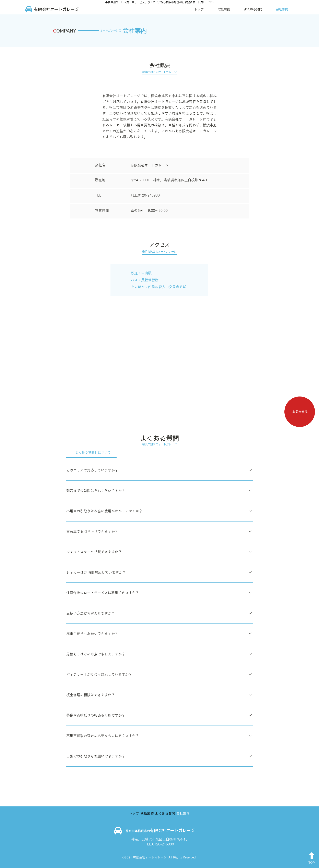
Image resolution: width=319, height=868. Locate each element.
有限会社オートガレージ (172, 830)
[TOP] (312, 859)
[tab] (91, 452)
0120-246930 (149, 195)
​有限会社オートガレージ (56, 9)
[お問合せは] (300, 412)
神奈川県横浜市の (138, 831)
